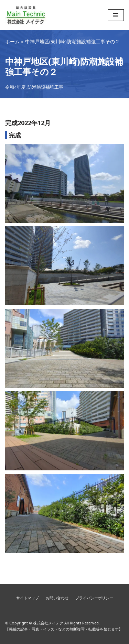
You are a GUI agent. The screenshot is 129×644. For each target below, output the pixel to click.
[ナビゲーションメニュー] (116, 15)
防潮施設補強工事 (45, 87)
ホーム (12, 41)
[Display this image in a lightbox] (64, 183)
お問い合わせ (57, 598)
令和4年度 (15, 87)
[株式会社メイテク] (26, 15)
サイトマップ (28, 598)
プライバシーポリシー (94, 598)
